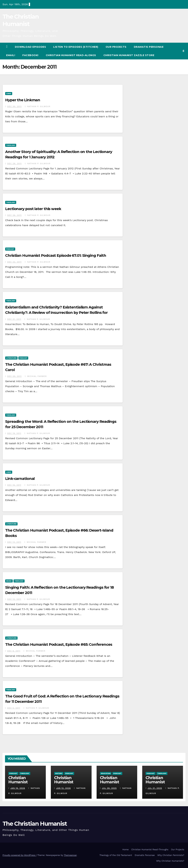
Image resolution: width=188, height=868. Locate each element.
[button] (183, 51)
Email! (11, 55)
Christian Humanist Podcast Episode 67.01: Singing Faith (56, 255)
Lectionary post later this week (33, 209)
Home (125, 850)
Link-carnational (20, 479)
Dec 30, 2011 (14, 106)
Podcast (10, 249)
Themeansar (70, 855)
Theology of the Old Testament (116, 855)
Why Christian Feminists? (171, 855)
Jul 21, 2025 (155, 788)
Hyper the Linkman (23, 100)
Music (9, 581)
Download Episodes (30, 47)
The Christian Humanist (35, 824)
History (59, 773)
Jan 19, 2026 (18, 788)
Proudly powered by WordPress (19, 855)
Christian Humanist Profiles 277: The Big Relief (25, 784)
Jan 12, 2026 (63, 788)
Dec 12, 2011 (14, 599)
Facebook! (30, 55)
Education (106, 773)
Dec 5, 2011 (14, 708)
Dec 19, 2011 (14, 433)
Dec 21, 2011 (14, 319)
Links (9, 93)
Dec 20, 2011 (14, 376)
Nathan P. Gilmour (38, 106)
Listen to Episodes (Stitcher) (76, 47)
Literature (11, 358)
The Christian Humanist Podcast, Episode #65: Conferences (59, 644)
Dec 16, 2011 (14, 485)
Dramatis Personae (149, 47)
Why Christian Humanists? (170, 861)
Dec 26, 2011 (14, 215)
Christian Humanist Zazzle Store (129, 55)
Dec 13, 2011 (14, 542)
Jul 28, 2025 (109, 788)
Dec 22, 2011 (14, 262)
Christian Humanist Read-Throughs (150, 850)
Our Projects (116, 47)
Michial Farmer (36, 376)
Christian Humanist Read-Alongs (71, 55)
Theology (11, 145)
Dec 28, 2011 (14, 164)
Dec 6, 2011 (14, 651)
